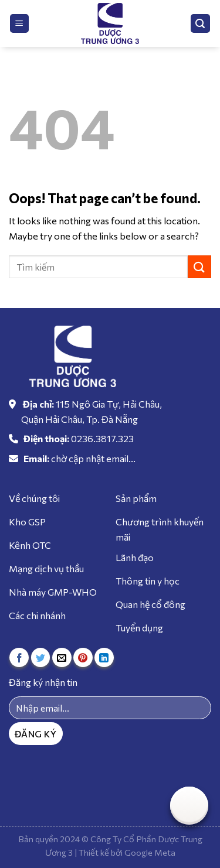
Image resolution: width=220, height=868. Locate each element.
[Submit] (199, 267)
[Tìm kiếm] (201, 24)
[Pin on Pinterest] (83, 657)
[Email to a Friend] (62, 657)
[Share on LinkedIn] (104, 657)
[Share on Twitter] (41, 657)
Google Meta (150, 852)
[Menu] (20, 24)
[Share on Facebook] (19, 657)
